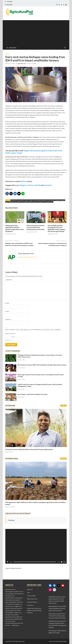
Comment (9, 280)
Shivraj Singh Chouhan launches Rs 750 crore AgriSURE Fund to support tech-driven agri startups (56, 228)
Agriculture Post (22, 64)
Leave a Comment (32, 64)
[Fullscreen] (64, 562)
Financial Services (42, 200)
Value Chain (49, 202)
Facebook (48, 185)
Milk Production (11, 202)
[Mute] (62, 562)
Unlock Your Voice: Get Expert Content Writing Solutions (34, 610)
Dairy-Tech (32, 200)
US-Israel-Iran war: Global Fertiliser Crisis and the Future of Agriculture (29, 449)
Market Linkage (60, 200)
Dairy (27, 200)
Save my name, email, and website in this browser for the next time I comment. (33, 330)
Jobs (28, 592)
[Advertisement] (36, 33)
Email (8, 311)
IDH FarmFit (51, 200)
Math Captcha (10, 334)
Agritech (8, 54)
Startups (19, 202)
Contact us (30, 605)
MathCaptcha (11, 340)
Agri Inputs (14, 200)
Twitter (30, 185)
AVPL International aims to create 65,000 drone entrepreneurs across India (36, 227)
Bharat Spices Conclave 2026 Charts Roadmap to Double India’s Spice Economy (42, 365)
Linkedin (37, 185)
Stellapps (26, 202)
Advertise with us (32, 602)
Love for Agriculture (61, 641)
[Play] (8, 562)
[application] (36, 546)
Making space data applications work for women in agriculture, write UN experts (15, 228)
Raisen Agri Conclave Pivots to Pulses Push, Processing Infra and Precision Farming (57, 616)
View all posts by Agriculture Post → (28, 257)
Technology (41, 202)
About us (30, 589)
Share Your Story (32, 599)
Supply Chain (33, 202)
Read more (16, 625)
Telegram (23, 185)
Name (8, 303)
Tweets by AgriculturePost (13, 568)
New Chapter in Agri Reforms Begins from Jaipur (33, 394)
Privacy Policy (31, 596)
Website (8, 319)
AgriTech (23, 181)
